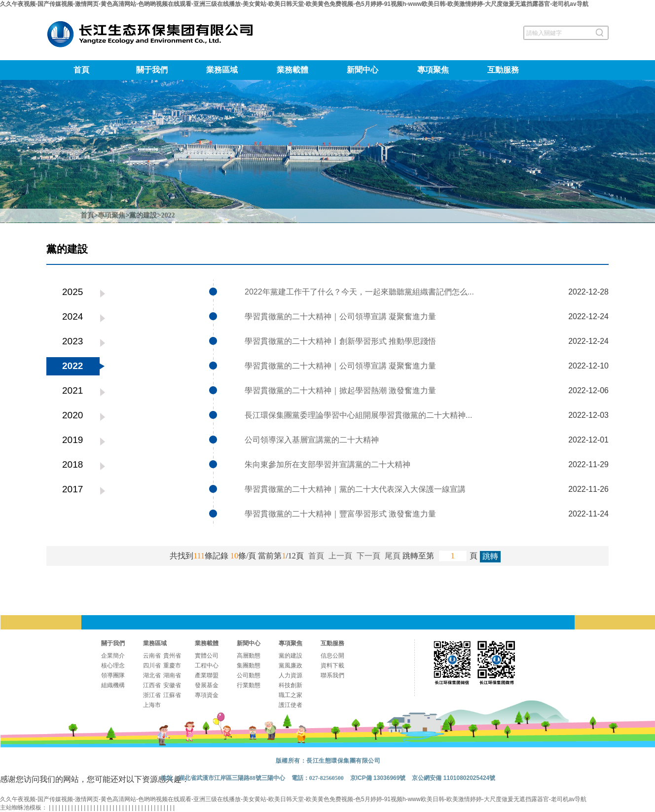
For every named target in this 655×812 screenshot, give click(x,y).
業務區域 (222, 70)
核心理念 (113, 665)
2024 (73, 316)
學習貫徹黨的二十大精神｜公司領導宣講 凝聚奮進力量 (340, 316)
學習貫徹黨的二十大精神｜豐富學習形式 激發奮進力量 (340, 514)
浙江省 (152, 695)
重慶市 (172, 665)
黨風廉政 (291, 665)
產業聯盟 (207, 675)
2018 (73, 464)
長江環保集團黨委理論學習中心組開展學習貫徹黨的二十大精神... (358, 415)
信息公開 (332, 656)
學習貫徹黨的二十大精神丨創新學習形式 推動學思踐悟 (340, 341)
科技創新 (291, 685)
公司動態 (249, 675)
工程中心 (207, 665)
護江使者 (291, 705)
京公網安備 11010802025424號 (454, 778)
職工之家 (291, 695)
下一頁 (368, 556)
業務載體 (292, 70)
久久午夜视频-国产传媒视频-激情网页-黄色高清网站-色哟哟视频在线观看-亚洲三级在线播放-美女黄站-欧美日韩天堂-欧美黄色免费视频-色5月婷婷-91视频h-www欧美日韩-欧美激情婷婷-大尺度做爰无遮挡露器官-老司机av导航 (294, 4)
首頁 (81, 70)
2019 (73, 440)
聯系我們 (332, 675)
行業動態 (249, 685)
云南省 (152, 656)
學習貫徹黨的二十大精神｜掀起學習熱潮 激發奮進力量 (340, 390)
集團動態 (249, 665)
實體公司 (207, 656)
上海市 (152, 705)
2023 (73, 341)
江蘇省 (172, 695)
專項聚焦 (433, 70)
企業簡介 (113, 656)
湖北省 (152, 675)
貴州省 (172, 656)
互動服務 (503, 70)
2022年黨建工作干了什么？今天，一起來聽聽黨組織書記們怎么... (359, 292)
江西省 (152, 685)
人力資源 (291, 675)
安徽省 (172, 685)
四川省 (152, 665)
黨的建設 (143, 215)
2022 (168, 215)
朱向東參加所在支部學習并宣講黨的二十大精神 (327, 464)
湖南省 (172, 675)
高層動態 (249, 656)
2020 (73, 415)
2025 (73, 292)
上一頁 (340, 556)
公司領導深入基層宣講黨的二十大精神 (312, 440)
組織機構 (113, 685)
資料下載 (332, 665)
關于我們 (152, 70)
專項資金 (207, 695)
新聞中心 (363, 70)
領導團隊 (113, 675)
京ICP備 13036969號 (378, 778)
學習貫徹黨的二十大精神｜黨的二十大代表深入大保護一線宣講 (355, 489)
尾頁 (393, 556)
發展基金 (207, 685)
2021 (73, 390)
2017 (73, 489)
